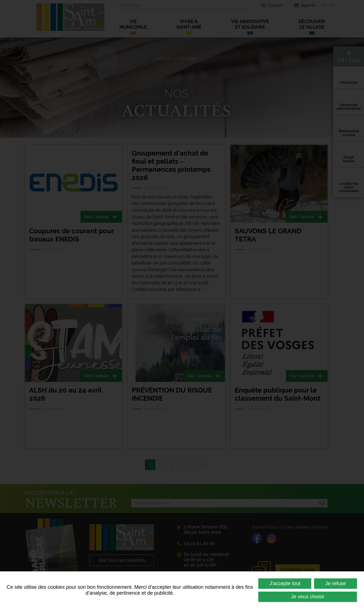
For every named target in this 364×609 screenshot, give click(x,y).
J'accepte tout (285, 583)
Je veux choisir (308, 597)
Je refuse (336, 583)
